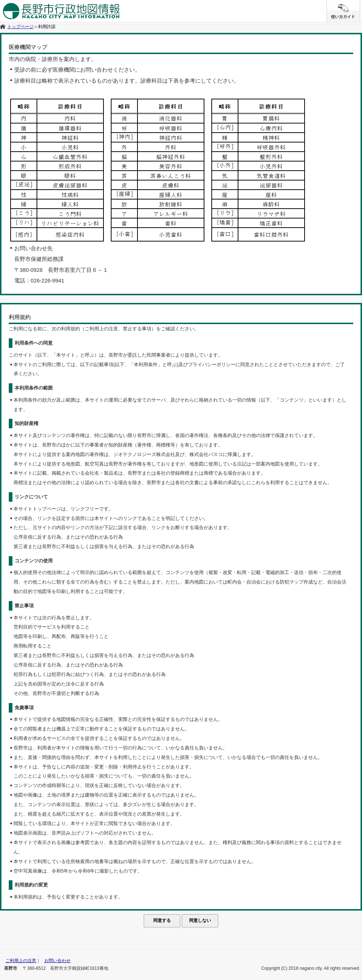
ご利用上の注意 (21, 961)
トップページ (20, 27)
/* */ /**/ (360, 4)
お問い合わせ (57, 961)
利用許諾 (47, 27)
